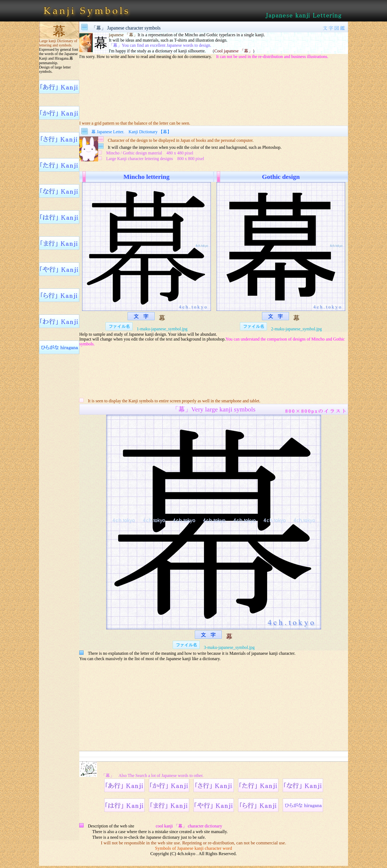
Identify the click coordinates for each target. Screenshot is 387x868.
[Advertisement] (214, 86)
